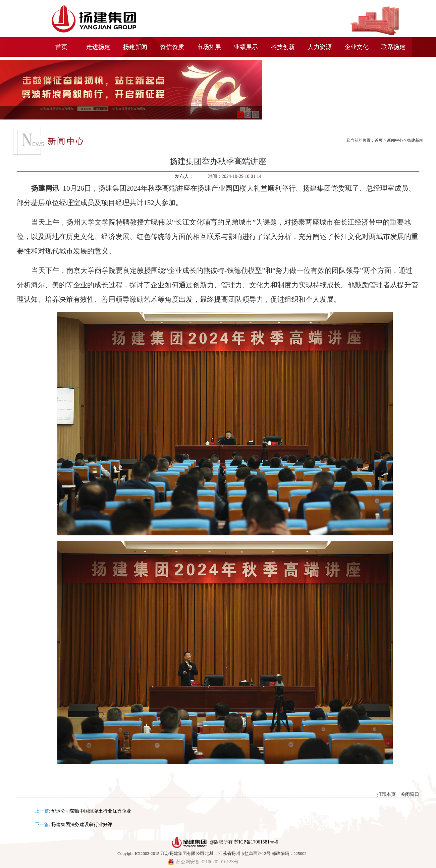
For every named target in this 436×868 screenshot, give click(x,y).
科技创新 (283, 47)
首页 (61, 47)
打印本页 (386, 794)
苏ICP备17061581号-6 (256, 842)
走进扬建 (98, 47)
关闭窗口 (410, 794)
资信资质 (172, 47)
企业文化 (357, 47)
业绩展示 (246, 47)
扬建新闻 (135, 47)
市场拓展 (209, 47)
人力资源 (320, 47)
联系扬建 (393, 47)
